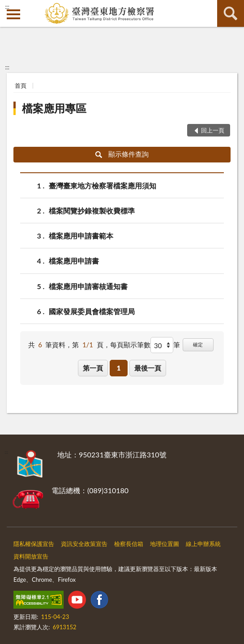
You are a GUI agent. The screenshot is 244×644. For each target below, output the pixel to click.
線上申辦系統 (203, 544)
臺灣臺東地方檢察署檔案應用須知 (103, 186)
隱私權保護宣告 (34, 544)
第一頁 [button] (93, 368)
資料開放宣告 (31, 556)
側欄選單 (13, 14)
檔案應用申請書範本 (81, 236)
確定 (198, 344)
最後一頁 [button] (148, 368)
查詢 (231, 13)
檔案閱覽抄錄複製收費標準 (92, 211)
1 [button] (119, 368)
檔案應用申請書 (74, 261)
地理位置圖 (165, 544)
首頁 (21, 85)
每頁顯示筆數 (130, 345)
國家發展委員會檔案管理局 (92, 311)
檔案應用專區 (54, 108)
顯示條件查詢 (122, 154)
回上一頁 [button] (213, 130)
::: (7, 7)
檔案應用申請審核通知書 (88, 286)
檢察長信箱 (129, 544)
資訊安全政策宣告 (84, 544)
